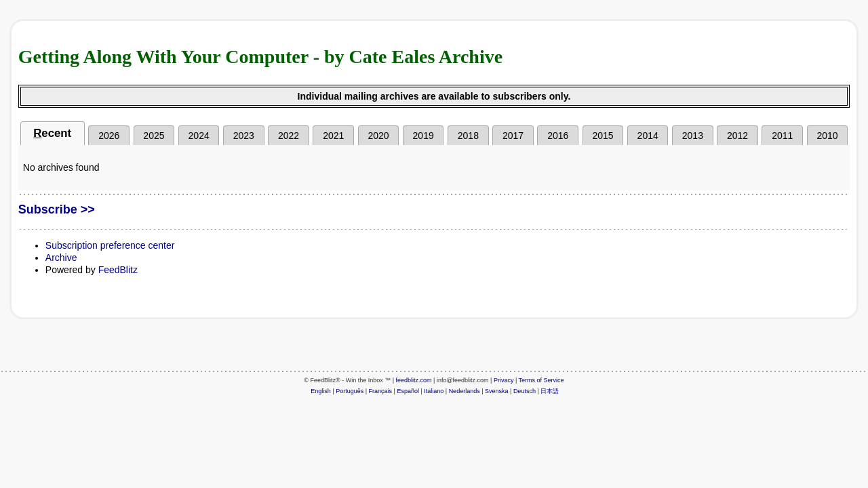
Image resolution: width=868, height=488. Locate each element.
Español (408, 391)
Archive (61, 258)
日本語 (550, 391)
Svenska (497, 391)
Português (350, 391)
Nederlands (465, 391)
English (321, 391)
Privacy (504, 380)
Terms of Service (541, 380)
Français (381, 391)
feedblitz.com (414, 380)
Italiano (434, 391)
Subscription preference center (110, 245)
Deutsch (525, 391)
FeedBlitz (118, 270)
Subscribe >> (57, 209)
